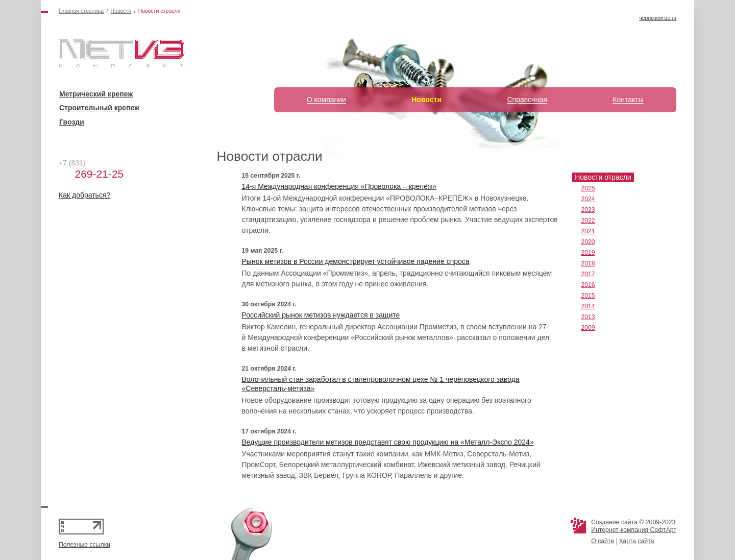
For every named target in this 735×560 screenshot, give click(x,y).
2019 (588, 253)
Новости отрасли (603, 177)
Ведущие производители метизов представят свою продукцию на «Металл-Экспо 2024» (388, 442)
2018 (588, 263)
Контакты (628, 100)
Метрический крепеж (96, 94)
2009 (588, 328)
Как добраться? (84, 195)
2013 (588, 317)
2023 (588, 210)
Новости (121, 11)
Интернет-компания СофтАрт (634, 530)
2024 (588, 199)
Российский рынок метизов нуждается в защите (321, 315)
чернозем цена (658, 18)
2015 (588, 296)
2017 (588, 274)
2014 (588, 306)
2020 (588, 242)
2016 (588, 285)
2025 (588, 188)
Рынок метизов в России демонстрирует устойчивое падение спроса (356, 261)
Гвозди (72, 122)
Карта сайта (636, 541)
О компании (326, 100)
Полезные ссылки (84, 545)
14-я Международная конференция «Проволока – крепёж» (339, 186)
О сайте (603, 541)
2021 (588, 231)
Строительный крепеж (99, 108)
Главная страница (81, 11)
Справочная (527, 100)
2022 (588, 221)
